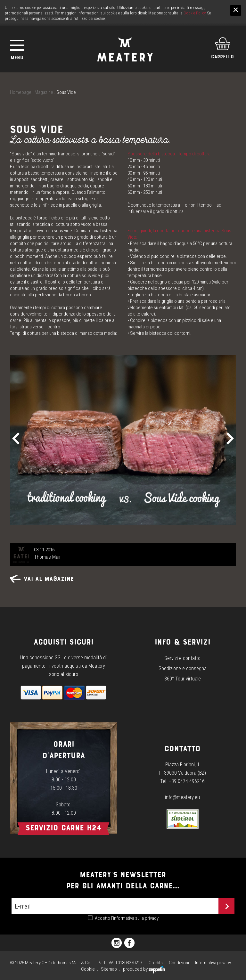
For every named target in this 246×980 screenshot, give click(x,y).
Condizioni (179, 963)
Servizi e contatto (182, 658)
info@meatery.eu (182, 797)
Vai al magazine (42, 579)
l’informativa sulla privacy (135, 918)
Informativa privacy (213, 963)
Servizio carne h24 (63, 828)
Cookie (88, 969)
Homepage (21, 92)
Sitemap (109, 969)
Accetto (127, 918)
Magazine (44, 92)
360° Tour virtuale (183, 679)
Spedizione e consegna (183, 668)
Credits (156, 963)
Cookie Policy (194, 13)
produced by (144, 969)
